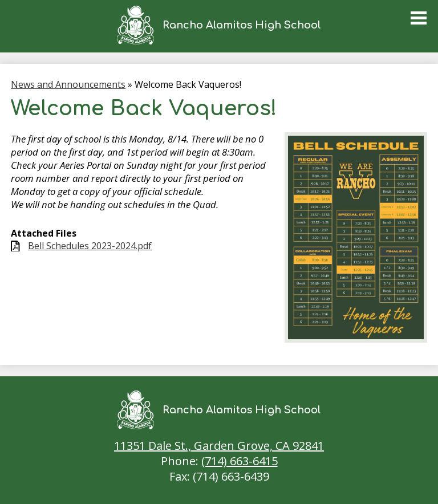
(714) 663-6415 (240, 461)
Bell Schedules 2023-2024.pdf (90, 246)
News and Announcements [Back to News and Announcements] (68, 84)
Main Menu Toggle (419, 18)
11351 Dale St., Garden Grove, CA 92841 (219, 446)
